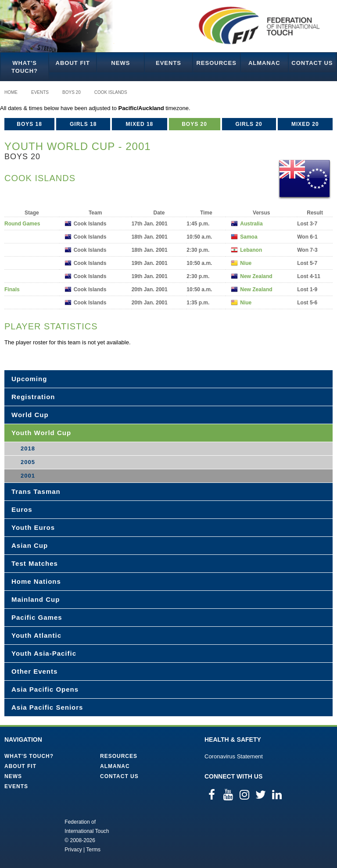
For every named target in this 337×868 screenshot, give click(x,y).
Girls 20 (249, 124)
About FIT (73, 63)
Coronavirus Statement (234, 756)
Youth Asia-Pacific (44, 653)
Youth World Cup (41, 433)
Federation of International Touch (28, 835)
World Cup (30, 415)
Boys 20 (72, 92)
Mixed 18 (140, 124)
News (120, 63)
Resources (216, 63)
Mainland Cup (36, 599)
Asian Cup (30, 545)
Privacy (73, 850)
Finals (12, 289)
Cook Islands (111, 92)
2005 (28, 462)
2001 (28, 476)
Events (168, 63)
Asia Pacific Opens (45, 689)
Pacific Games (37, 617)
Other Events (34, 671)
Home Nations (36, 581)
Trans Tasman (36, 491)
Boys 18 (29, 124)
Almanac (264, 63)
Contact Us (312, 63)
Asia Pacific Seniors (47, 707)
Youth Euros (33, 527)
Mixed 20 (305, 124)
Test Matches (35, 563)
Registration (33, 397)
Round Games (22, 224)
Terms (93, 850)
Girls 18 (83, 124)
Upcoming (29, 379)
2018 (28, 448)
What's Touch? (25, 67)
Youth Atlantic (36, 635)
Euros (22, 509)
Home (11, 92)
